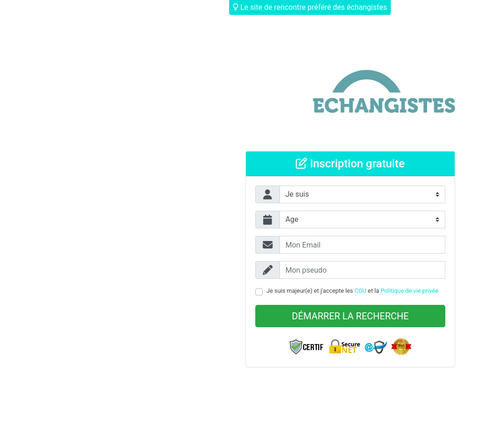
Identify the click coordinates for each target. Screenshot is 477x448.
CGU (360, 291)
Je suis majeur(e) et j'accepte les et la (352, 291)
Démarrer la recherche (351, 316)
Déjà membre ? (424, 7)
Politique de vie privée (409, 291)
